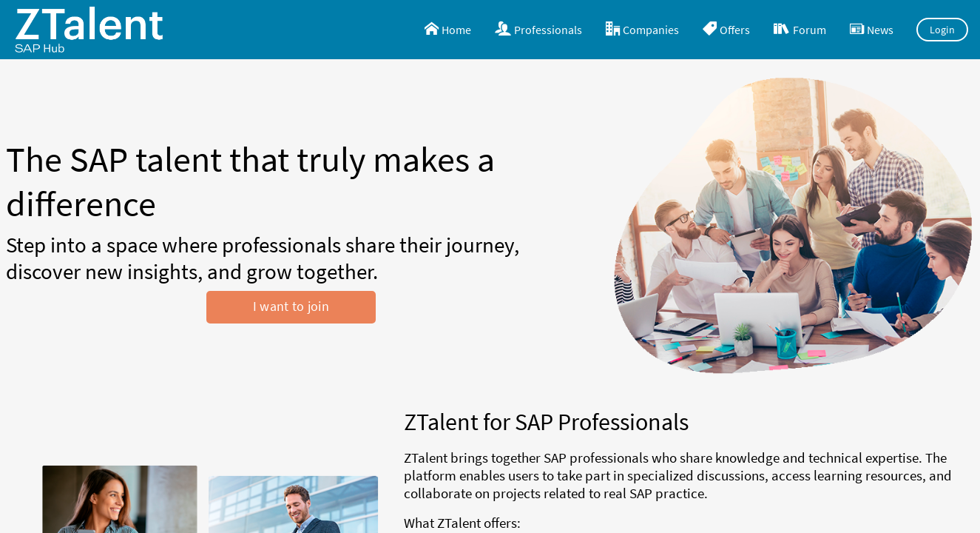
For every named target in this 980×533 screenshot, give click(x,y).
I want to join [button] (291, 306)
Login (943, 30)
